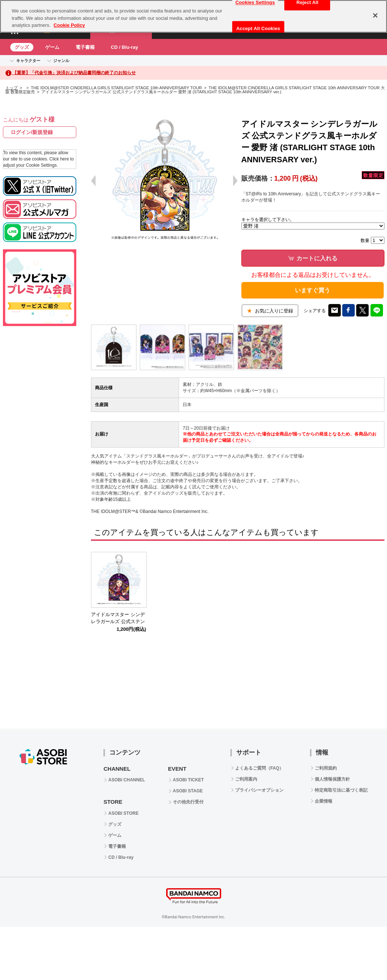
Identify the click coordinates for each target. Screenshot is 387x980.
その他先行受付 (188, 802)
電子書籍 (85, 47)
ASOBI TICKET (188, 780)
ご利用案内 (246, 779)
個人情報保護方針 (332, 779)
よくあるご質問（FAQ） (260, 768)
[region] (193, 16)
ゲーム (52, 47)
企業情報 (324, 801)
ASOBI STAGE (188, 791)
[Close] (375, 15)
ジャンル (61, 61)
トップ (12, 88)
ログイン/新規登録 (32, 132)
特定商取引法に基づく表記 (341, 790)
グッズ (22, 47)
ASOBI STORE (123, 813)
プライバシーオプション (259, 790)
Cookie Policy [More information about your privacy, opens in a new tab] (69, 25)
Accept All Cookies (258, 28)
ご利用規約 (326, 768)
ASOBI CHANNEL (127, 780)
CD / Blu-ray (124, 47)
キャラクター (28, 61)
